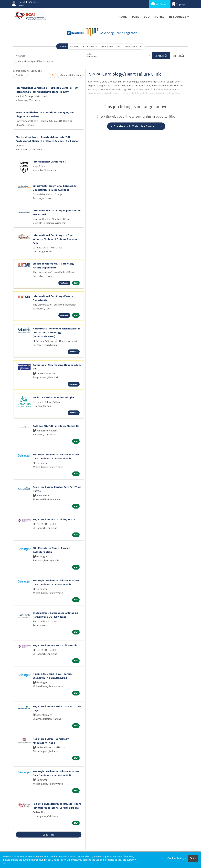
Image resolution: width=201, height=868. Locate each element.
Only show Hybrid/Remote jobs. (36, 61)
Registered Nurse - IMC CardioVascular (56, 645)
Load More (48, 835)
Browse (74, 46)
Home (123, 17)
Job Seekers (160, 4)
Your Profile (154, 17)
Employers (180, 4)
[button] (179, 56)
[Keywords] (49, 56)
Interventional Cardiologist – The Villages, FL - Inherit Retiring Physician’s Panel (56, 239)
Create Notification (70, 75)
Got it (193, 858)
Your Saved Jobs (134, 46)
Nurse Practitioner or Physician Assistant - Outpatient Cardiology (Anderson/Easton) (57, 332)
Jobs (135, 17)
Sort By (19, 75)
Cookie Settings (177, 858)
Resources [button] (178, 17)
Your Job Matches (111, 46)
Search (62, 46)
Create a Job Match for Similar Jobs (136, 126)
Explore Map (90, 46)
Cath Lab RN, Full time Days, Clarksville (56, 426)
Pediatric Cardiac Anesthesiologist (53, 397)
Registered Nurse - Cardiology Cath (54, 519)
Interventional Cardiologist (49, 162)
